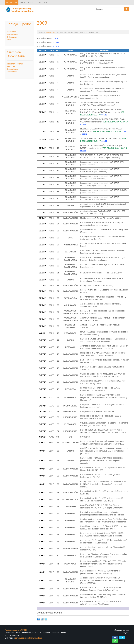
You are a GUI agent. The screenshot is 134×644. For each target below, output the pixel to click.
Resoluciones (51, 32)
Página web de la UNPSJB (16, 628)
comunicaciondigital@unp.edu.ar (29, 636)
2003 (42, 23)
